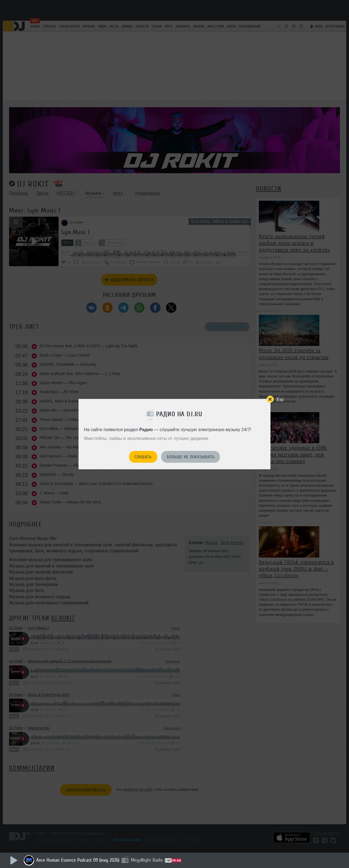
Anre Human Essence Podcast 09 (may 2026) (78, 860)
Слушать (143, 457)
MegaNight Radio (147, 860)
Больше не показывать (191, 457)
